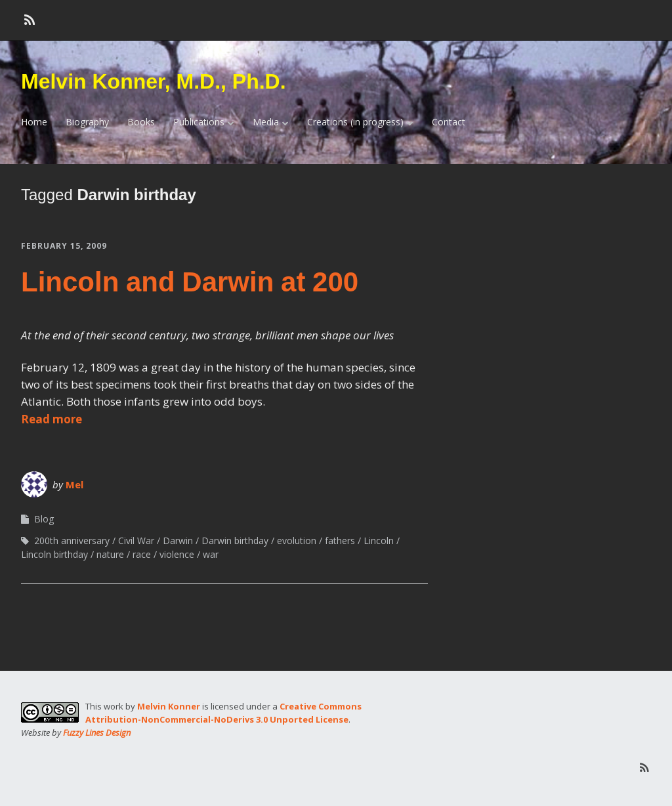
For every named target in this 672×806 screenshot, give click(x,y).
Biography (87, 122)
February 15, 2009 (64, 246)
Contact (449, 122)
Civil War (136, 541)
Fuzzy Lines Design (97, 732)
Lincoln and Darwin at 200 (190, 282)
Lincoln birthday (54, 554)
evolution (297, 541)
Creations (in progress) (355, 122)
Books (141, 122)
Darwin (178, 541)
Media (266, 122)
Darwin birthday (235, 541)
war (211, 554)
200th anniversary (72, 541)
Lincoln (379, 541)
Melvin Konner (169, 706)
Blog (44, 519)
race (142, 554)
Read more (52, 419)
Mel (74, 484)
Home (34, 122)
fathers (340, 541)
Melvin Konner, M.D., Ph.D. (154, 81)
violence (177, 554)
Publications (199, 122)
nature (110, 554)
